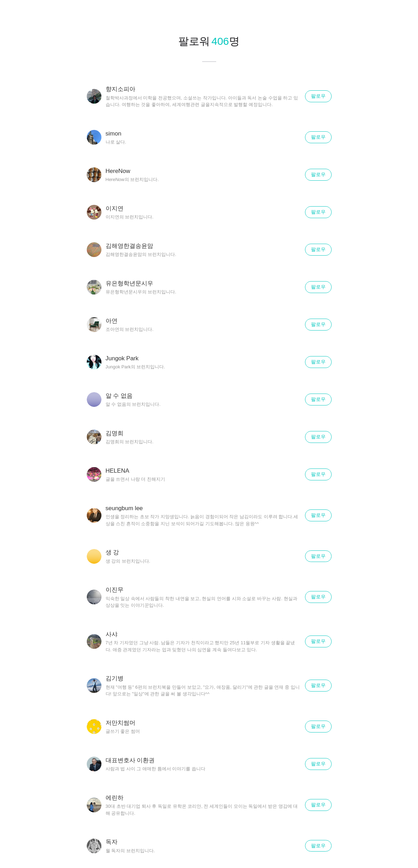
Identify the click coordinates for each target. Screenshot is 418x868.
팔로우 (318, 96)
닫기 (404, 14)
